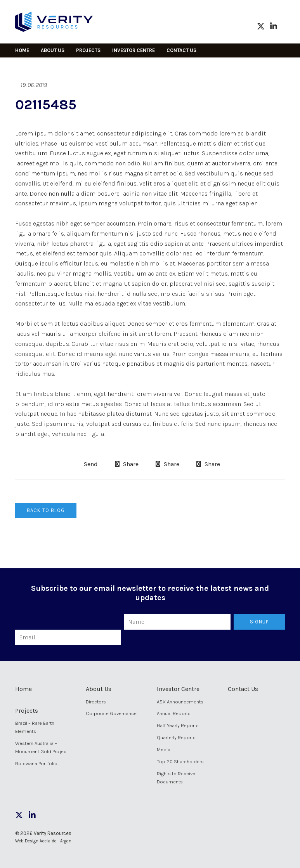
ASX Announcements (180, 702)
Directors (96, 702)
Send (90, 464)
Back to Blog (46, 510)
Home (22, 50)
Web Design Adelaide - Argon (43, 841)
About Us (53, 50)
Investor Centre (134, 50)
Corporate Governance (111, 713)
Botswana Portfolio (36, 763)
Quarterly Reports (176, 737)
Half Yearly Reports (178, 725)
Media (164, 749)
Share (127, 464)
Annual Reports (174, 713)
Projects (88, 50)
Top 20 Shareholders (180, 761)
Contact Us (181, 50)
